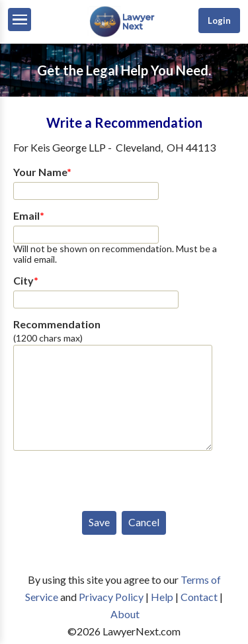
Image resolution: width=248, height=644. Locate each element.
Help (162, 597)
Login (219, 21)
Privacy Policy (111, 597)
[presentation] (114, 478)
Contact (199, 597)
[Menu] (20, 20)
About (125, 614)
